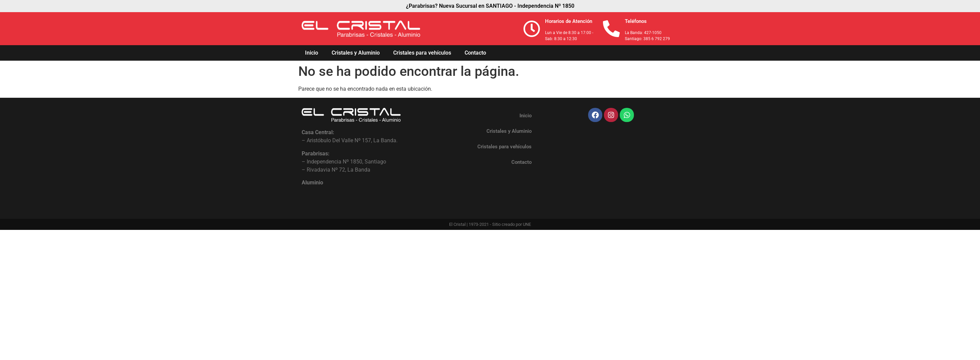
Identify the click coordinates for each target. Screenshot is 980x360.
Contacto (475, 53)
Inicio (312, 53)
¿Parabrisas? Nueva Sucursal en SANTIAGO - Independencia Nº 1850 (490, 6)
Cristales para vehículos (422, 53)
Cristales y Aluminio (356, 53)
